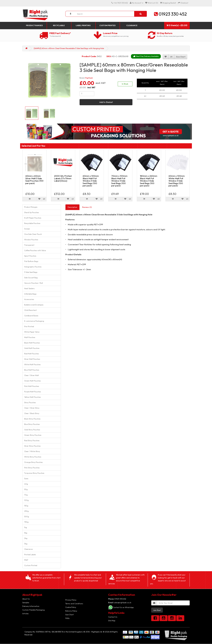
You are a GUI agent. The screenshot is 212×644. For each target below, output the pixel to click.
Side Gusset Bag (31, 278)
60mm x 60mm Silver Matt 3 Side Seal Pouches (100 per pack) (34, 180)
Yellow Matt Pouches (33, 397)
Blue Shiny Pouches (32, 424)
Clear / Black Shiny (32, 413)
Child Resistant (30, 310)
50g (26, 489)
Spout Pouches (30, 256)
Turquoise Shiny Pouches (34, 473)
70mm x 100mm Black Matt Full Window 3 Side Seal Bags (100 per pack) (119, 181)
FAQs (67, 618)
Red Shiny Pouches (32, 441)
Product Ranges (34, 25)
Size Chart (70, 615)
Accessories (29, 299)
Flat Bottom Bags (31, 261)
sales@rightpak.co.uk (120, 603)
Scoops (27, 229)
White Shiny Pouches (33, 457)
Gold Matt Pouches (32, 348)
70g (26, 495)
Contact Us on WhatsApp (123, 607)
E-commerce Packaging (34, 321)
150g (26, 506)
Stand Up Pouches (32, 212)
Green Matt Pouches (33, 381)
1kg (26, 527)
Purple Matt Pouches (33, 392)
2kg (26, 538)
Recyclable (59, 25)
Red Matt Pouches (32, 354)
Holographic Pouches (33, 267)
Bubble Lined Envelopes (34, 305)
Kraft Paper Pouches (33, 218)
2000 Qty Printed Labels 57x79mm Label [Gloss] (63, 178)
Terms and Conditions (74, 604)
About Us (26, 599)
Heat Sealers (29, 288)
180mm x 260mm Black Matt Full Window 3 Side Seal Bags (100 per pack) (149, 181)
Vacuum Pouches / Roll (34, 283)
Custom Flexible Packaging (33, 610)
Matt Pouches (30, 337)
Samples (26, 603)
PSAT (26, 560)
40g (26, 484)
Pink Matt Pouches (32, 386)
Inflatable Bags (30, 294)
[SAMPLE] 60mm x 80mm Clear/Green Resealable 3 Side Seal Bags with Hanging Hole (69, 48)
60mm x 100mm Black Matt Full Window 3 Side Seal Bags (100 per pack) (91, 181)
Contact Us (113, 617)
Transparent (29, 245)
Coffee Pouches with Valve (35, 250)
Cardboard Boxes (31, 316)
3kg (26, 544)
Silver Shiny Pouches (32, 446)
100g (26, 500)
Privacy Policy (71, 600)
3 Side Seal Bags (31, 272)
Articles (25, 614)
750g (26, 522)
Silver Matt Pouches (32, 359)
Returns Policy (71, 611)
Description (72, 207)
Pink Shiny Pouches (32, 468)
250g (26, 511)
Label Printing (83, 25)
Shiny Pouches (30, 402)
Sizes (26, 479)
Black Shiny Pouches (32, 419)
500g (27, 517)
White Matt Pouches (32, 364)
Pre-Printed (29, 326)
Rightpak (89, 78)
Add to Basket (106, 102)
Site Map (112, 621)
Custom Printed (107, 25)
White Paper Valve (32, 332)
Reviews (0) (87, 207)
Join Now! (157, 610)
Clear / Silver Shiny (32, 408)
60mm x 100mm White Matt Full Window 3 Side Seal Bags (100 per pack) (177, 181)
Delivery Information (31, 606)
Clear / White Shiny (32, 451)
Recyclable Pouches (32, 223)
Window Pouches (31, 240)
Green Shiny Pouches (33, 435)
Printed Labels (30, 555)
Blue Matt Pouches (32, 370)
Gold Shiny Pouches (32, 430)
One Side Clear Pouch (33, 234)
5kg (26, 533)
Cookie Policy (71, 607)
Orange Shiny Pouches (33, 462)
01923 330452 (117, 599)
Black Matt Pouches (32, 343)
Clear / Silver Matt (31, 375)
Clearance (132, 25)
